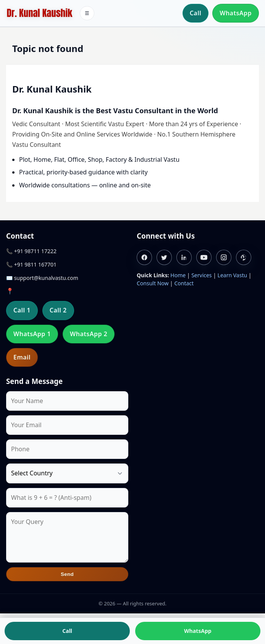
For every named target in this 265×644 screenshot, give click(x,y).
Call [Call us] (67, 631)
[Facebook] (144, 257)
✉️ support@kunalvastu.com (42, 278)
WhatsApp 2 (89, 334)
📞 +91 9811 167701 (31, 264)
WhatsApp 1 (32, 334)
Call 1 (22, 310)
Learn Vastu (233, 275)
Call (196, 13)
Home (178, 275)
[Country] (67, 473)
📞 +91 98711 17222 (31, 251)
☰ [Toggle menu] (87, 13)
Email (22, 357)
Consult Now (153, 283)
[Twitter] (164, 257)
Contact (184, 283)
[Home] (40, 13)
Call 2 (58, 310)
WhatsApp (236, 13)
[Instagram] (224, 257)
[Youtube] (204, 257)
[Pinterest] (244, 257)
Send (67, 574)
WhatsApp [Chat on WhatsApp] (198, 631)
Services (201, 275)
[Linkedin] (184, 257)
